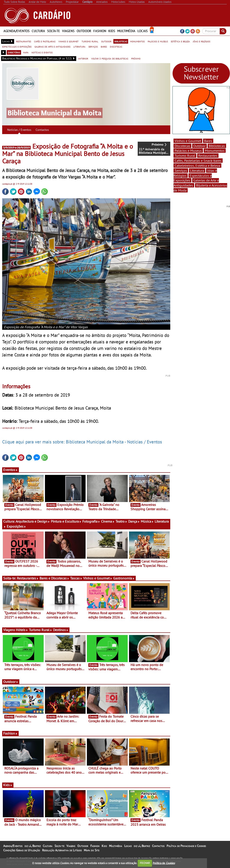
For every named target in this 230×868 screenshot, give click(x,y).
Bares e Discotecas (54, 578)
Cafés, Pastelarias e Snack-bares (198, 161)
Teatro (121, 521)
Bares (208, 141)
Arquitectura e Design (33, 521)
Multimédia (126, 31)
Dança (134, 521)
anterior (83, 58)
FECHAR (145, 863)
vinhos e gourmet (69, 41)
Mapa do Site (92, 850)
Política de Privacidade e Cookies (186, 846)
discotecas (116, 46)
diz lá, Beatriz (33, 846)
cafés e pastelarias (45, 41)
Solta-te (54, 31)
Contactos (42, 130)
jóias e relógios (202, 41)
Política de (164, 863)
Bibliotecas (217, 146)
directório (14, 52)
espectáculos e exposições (17, 46)
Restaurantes (28, 578)
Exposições (16, 526)
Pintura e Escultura (66, 521)
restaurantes (24, 41)
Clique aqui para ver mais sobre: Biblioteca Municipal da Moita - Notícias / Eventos (82, 442)
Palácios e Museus (188, 151)
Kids (112, 31)
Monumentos (215, 151)
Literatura (197, 171)
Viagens (68, 31)
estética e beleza (180, 41)
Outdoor (84, 31)
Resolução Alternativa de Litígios (62, 850)
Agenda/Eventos (17, 31)
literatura (79, 46)
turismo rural (90, 41)
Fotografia (91, 521)
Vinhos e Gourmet (98, 578)
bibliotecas (121, 41)
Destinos (61, 630)
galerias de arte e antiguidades (52, 46)
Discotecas (182, 146)
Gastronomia (124, 578)
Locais (143, 31)
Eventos (11, 470)
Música (147, 521)
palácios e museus (158, 41)
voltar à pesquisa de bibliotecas (110, 58)
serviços (93, 46)
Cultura (38, 31)
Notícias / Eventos (19, 130)
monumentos (137, 41)
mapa (26, 52)
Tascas (76, 578)
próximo (136, 58)
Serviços (181, 171)
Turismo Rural (41, 630)
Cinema (108, 521)
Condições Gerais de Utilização (22, 850)
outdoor (106, 41)
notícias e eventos (42, 52)
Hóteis (22, 630)
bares (104, 46)
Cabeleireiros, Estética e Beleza (197, 166)
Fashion (100, 31)
